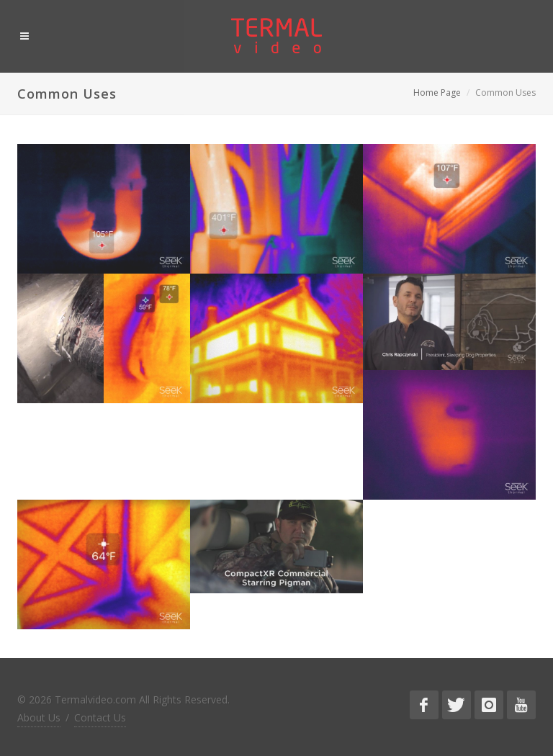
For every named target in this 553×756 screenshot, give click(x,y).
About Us (39, 717)
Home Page (437, 93)
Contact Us (100, 717)
